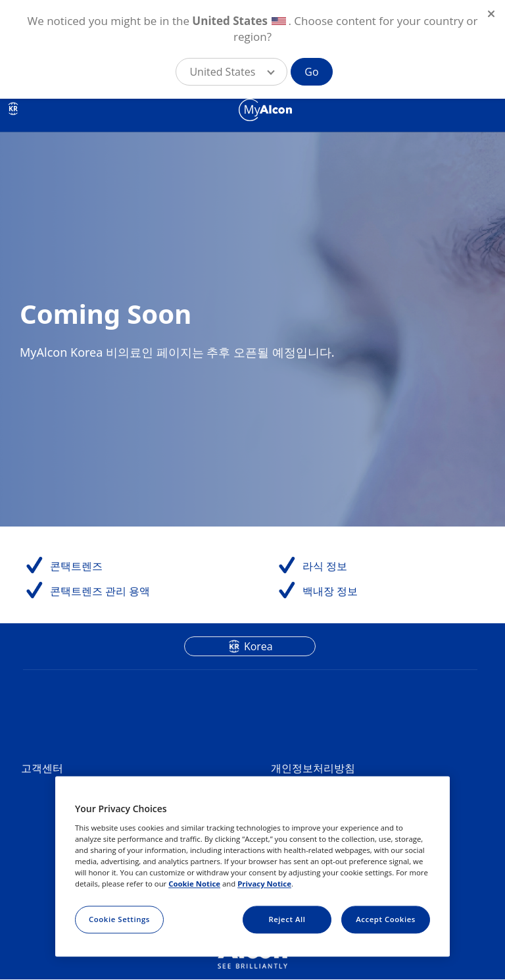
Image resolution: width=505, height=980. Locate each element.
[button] (231, 72)
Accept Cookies (386, 919)
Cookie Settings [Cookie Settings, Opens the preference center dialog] (119, 919)
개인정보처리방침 (313, 768)
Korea (258, 646)
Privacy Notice (264, 884)
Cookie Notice (194, 884)
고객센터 (42, 768)
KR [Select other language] (13, 109)
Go (311, 72)
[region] (252, 867)
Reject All (287, 919)
